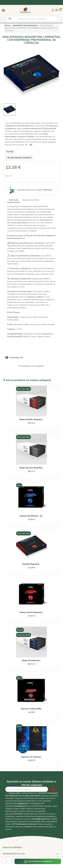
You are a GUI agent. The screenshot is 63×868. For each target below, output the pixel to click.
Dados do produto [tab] (31, 200)
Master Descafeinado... (31, 660)
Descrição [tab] (14, 200)
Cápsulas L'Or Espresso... (31, 757)
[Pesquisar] (31, 19)
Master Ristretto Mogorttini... (31, 420)
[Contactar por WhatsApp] (53, 12)
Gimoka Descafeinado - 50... (31, 516)
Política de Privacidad (21, 829)
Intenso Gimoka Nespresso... (31, 612)
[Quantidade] (6, 861)
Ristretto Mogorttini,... (31, 564)
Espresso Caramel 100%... (31, 709)
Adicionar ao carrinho (38, 861)
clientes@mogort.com (41, 819)
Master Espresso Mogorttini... (31, 468)
